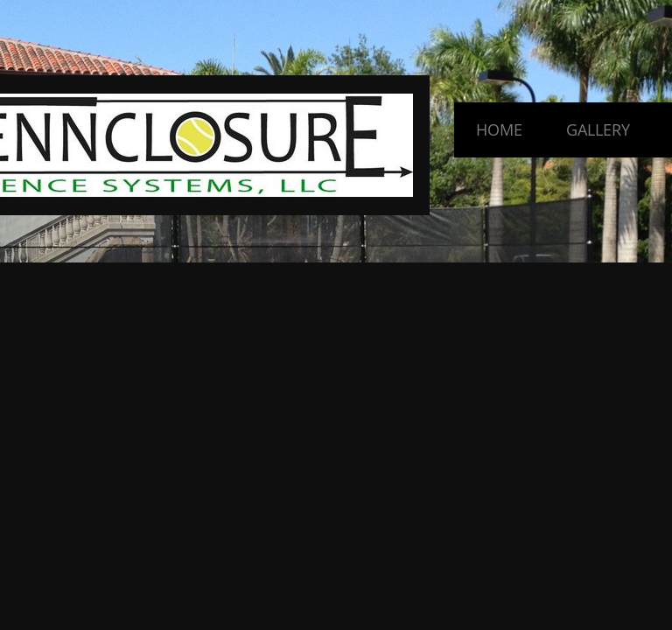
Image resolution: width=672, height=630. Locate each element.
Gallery (598, 129)
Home (499, 129)
